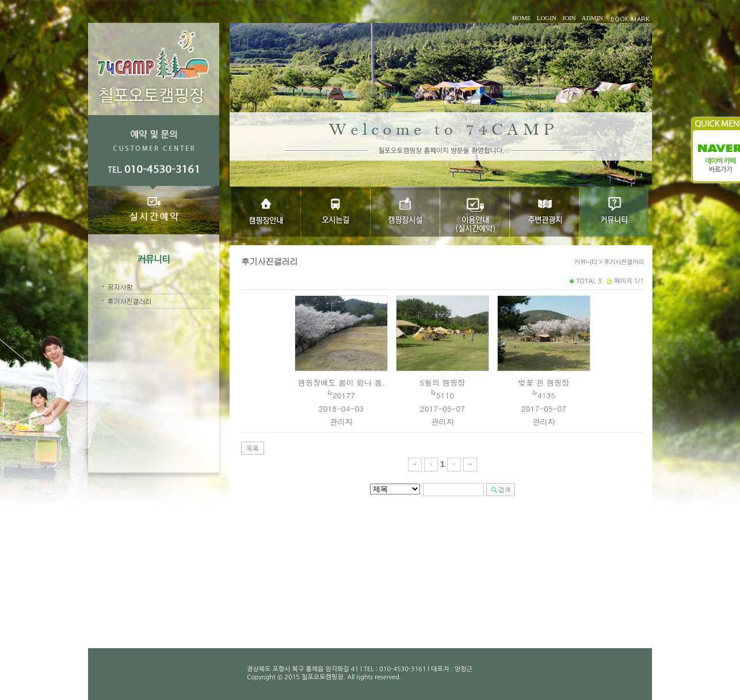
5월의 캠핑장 (443, 383)
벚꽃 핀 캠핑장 (544, 383)
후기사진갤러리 (129, 301)
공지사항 (120, 286)
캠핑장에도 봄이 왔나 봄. (341, 383)
